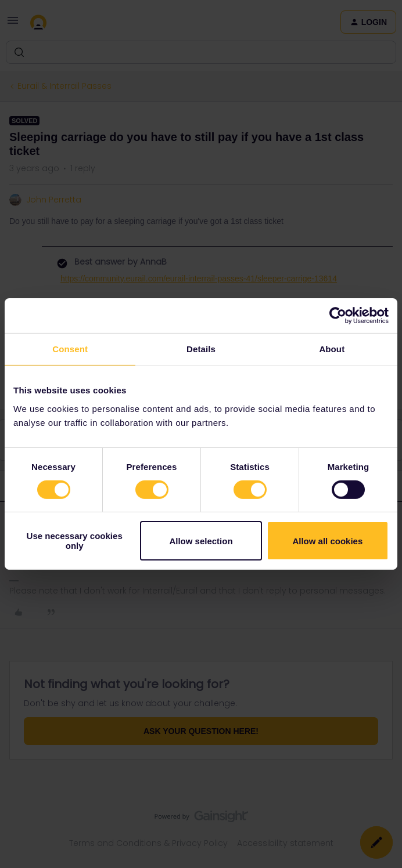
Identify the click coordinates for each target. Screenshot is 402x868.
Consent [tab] (70, 349)
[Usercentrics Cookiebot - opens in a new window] (338, 316)
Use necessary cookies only (75, 541)
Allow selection (201, 541)
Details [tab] (201, 349)
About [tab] (332, 349)
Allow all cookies (327, 541)
